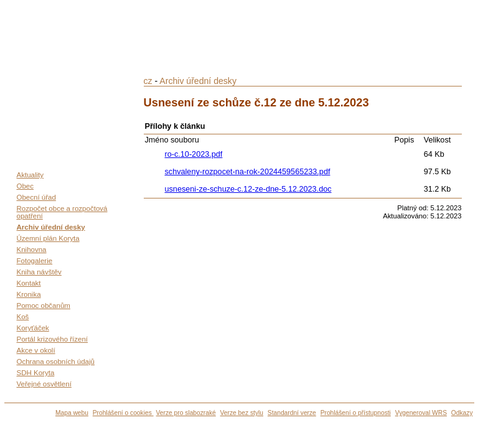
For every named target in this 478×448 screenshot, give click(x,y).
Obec (26, 186)
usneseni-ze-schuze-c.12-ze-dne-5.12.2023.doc (248, 189)
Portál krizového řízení (53, 339)
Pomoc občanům (44, 306)
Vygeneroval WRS (421, 413)
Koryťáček (33, 328)
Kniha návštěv (39, 272)
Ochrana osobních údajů (56, 362)
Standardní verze (292, 413)
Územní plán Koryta (48, 238)
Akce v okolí (36, 350)
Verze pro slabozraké (186, 413)
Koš (23, 317)
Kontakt (29, 283)
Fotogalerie (35, 261)
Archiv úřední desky (51, 227)
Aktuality (30, 175)
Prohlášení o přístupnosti (356, 413)
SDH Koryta (36, 373)
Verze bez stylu (242, 413)
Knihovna (32, 250)
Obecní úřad (36, 197)
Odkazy (462, 413)
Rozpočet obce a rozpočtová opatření (62, 212)
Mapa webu (72, 413)
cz (148, 81)
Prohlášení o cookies (123, 413)
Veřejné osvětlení (44, 384)
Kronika (29, 294)
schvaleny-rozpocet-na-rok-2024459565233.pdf (248, 172)
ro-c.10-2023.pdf (194, 154)
